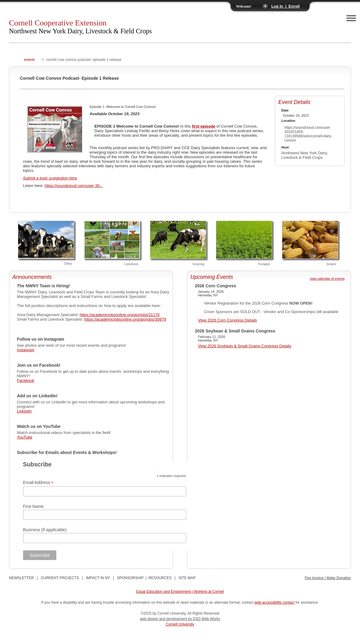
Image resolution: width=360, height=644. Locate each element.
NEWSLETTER (21, 578)
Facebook (26, 380)
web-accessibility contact (274, 602)
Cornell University (180, 624)
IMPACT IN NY (98, 578)
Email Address (38, 483)
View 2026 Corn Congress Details (228, 320)
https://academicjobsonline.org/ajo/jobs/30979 (125, 319)
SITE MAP (187, 578)
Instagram (26, 350)
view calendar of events (327, 279)
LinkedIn (24, 411)
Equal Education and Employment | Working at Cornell (180, 592)
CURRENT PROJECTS (60, 578)
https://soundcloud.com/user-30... (74, 186)
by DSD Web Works (204, 619)
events (30, 60)
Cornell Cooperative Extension (81, 27)
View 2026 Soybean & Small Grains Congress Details (245, 346)
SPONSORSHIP (130, 578)
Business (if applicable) (45, 530)
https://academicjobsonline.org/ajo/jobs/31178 (120, 315)
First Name (33, 506)
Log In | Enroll (286, 6)
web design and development (164, 619)
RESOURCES (160, 578)
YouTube (25, 437)
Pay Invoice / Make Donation (328, 578)
